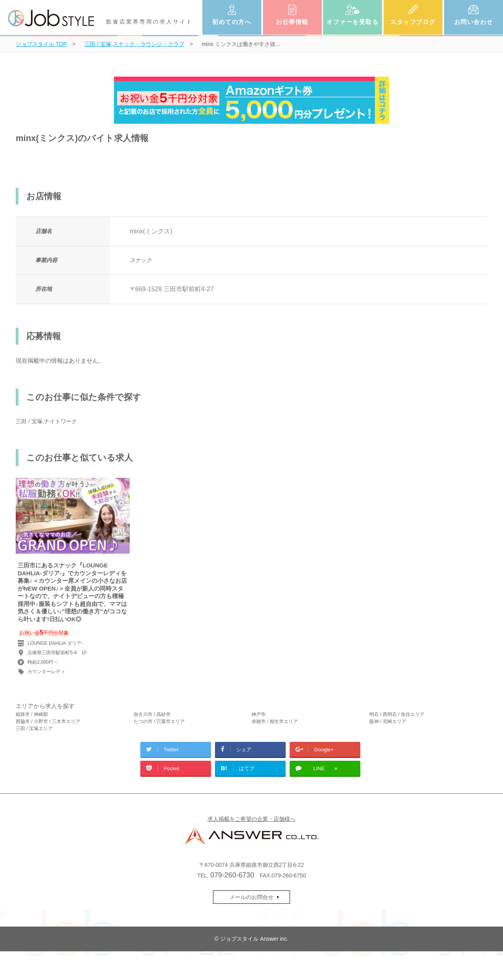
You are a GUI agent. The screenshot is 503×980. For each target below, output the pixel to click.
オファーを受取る (352, 22)
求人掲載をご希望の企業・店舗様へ (251, 819)
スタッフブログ (413, 22)
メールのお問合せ (251, 897)
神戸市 (259, 714)
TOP (41, 44)
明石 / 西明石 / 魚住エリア (397, 714)
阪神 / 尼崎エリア (388, 721)
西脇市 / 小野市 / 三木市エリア (48, 721)
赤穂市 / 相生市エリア (275, 721)
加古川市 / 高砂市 (152, 714)
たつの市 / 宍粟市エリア (159, 721)
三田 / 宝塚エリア (34, 729)
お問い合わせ (474, 22)
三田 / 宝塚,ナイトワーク (46, 421)
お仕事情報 (292, 22)
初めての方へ (232, 22)
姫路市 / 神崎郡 (32, 714)
